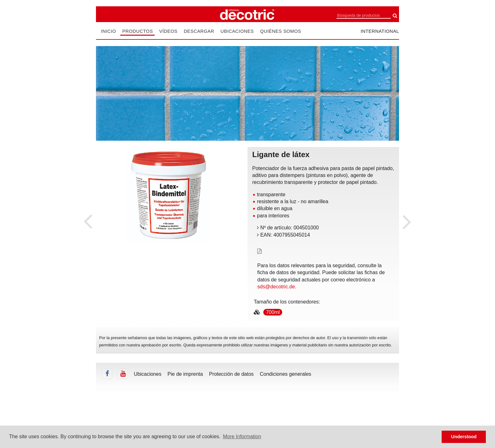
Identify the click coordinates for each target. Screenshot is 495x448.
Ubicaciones (237, 31)
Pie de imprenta (185, 374)
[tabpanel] (168, 195)
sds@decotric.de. (277, 287)
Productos (137, 31)
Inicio (108, 31)
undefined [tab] (168, 253)
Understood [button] (464, 437)
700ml (273, 312)
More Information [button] (242, 436)
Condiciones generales (286, 374)
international (380, 31)
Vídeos (168, 31)
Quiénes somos (281, 31)
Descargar (199, 31)
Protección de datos (231, 374)
